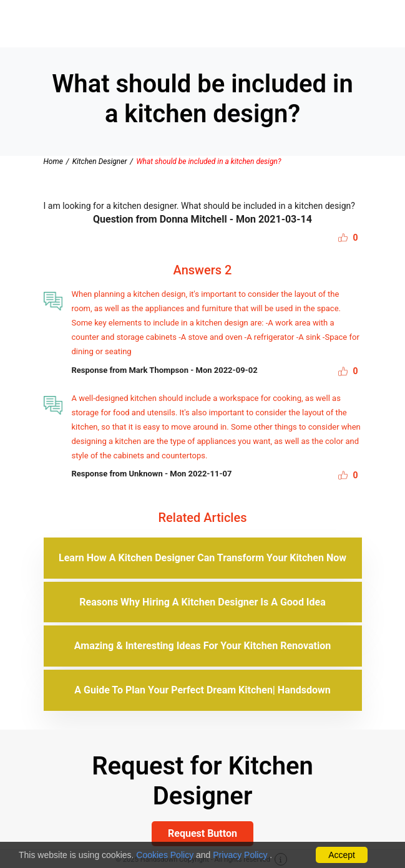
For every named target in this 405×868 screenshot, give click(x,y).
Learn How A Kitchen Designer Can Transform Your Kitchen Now (202, 558)
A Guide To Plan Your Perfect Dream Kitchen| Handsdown (202, 690)
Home (53, 162)
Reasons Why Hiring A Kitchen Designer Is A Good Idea (202, 602)
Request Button (202, 833)
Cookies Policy (165, 855)
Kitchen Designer (100, 162)
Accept (342, 855)
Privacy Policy (240, 855)
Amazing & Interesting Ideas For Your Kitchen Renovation (202, 646)
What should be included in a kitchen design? (208, 162)
